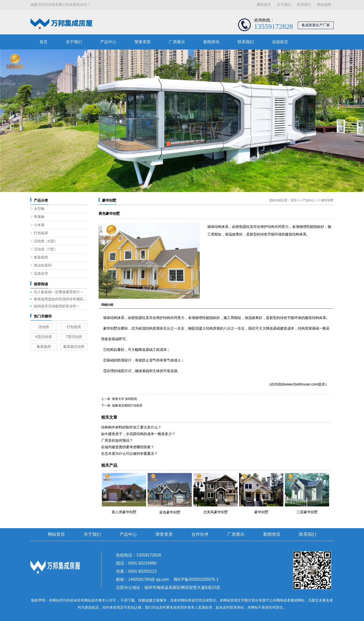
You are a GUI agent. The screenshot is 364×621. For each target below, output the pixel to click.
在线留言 (280, 42)
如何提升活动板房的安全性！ (57, 306)
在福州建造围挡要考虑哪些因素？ (128, 447)
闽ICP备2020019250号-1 (196, 579)
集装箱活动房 (74, 347)
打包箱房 (41, 233)
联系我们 (304, 5)
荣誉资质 (143, 42)
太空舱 (39, 209)
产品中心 (108, 42)
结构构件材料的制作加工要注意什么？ (131, 427)
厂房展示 (177, 42)
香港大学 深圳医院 (124, 399)
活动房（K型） (46, 241)
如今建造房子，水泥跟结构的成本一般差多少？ (138, 434)
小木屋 (39, 225)
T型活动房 (74, 337)
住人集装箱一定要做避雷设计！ (59, 292)
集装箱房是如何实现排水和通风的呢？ (61, 299)
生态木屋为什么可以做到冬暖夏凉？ (129, 454)
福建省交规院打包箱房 (127, 405)
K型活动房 (44, 337)
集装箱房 (41, 257)
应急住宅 (41, 274)
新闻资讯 (211, 42)
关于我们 (284, 5)
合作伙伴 (200, 534)
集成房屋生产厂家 (316, 25)
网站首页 (264, 5)
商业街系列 (43, 265)
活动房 (44, 327)
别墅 (114, 328)
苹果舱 (39, 217)
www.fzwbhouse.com (301, 384)
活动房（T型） (46, 249)
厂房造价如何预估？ (117, 440)
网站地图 (324, 5)
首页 (43, 42)
